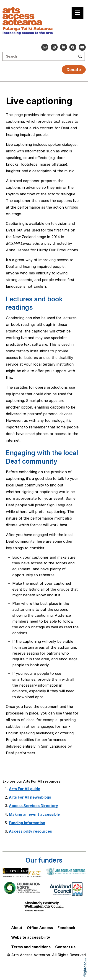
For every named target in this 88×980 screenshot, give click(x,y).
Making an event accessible (34, 814)
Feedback (66, 928)
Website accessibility (31, 937)
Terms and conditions (31, 947)
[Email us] (45, 47)
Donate (74, 70)
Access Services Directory (34, 806)
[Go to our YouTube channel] (82, 47)
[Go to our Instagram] (54, 47)
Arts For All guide (25, 789)
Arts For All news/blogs (30, 797)
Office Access (40, 928)
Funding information (27, 823)
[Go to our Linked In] (63, 47)
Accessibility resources (30, 831)
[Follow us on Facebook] (73, 47)
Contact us (65, 947)
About (17, 928)
